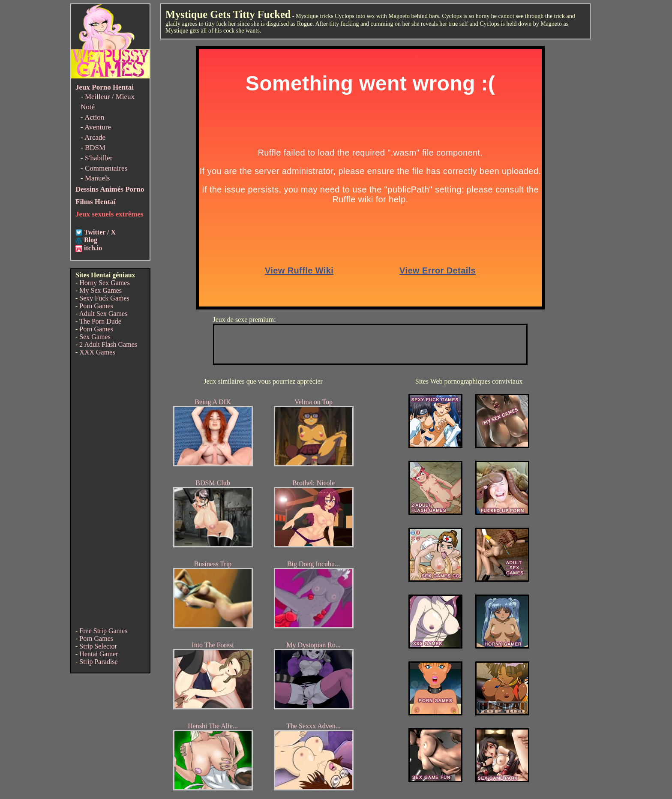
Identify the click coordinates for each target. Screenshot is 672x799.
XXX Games (97, 352)
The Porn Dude (100, 321)
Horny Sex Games (104, 283)
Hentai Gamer (99, 654)
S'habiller (99, 158)
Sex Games (95, 337)
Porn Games (96, 306)
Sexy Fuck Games (104, 298)
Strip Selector (98, 646)
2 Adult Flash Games (108, 344)
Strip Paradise (98, 662)
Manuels (97, 178)
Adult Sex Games (103, 314)
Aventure (98, 127)
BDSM (95, 148)
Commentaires (106, 168)
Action (94, 117)
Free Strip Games (103, 631)
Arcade (95, 137)
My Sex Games (100, 290)
